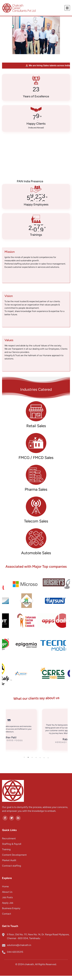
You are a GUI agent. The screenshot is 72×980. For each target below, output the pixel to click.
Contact (7, 914)
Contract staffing (12, 866)
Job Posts (7, 897)
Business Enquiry (11, 908)
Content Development (14, 855)
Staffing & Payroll (12, 844)
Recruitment (9, 838)
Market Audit (9, 860)
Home (5, 886)
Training (6, 849)
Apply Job (8, 903)
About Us (7, 892)
